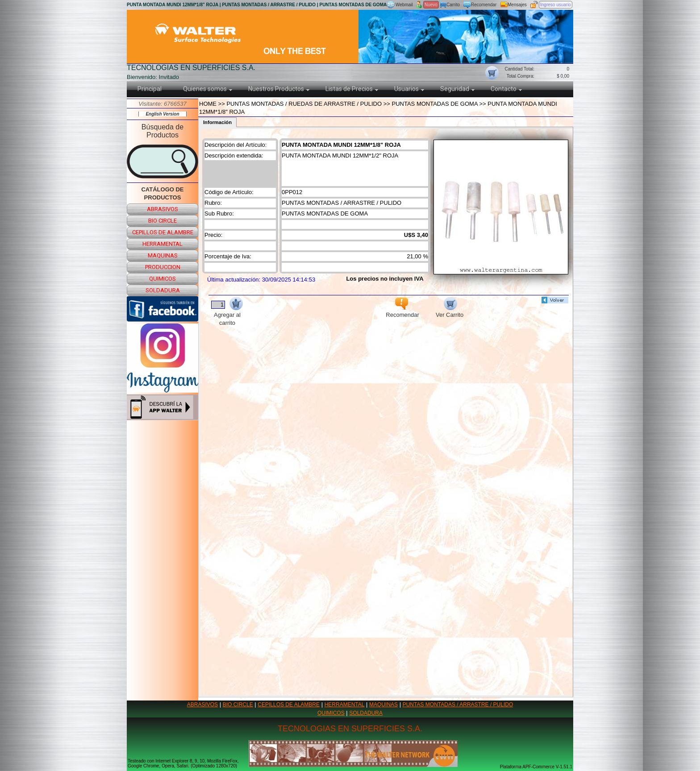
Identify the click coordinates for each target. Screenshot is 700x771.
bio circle (162, 221)
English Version (162, 114)
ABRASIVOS (202, 705)
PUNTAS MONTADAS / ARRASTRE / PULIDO (458, 705)
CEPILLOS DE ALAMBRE (289, 705)
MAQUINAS (383, 705)
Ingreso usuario (556, 5)
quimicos (162, 279)
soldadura (163, 290)
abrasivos (162, 209)
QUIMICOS (331, 713)
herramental (162, 244)
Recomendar (484, 5)
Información (217, 122)
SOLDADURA (366, 713)
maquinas (163, 255)
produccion (163, 267)
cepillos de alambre (163, 232)
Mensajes (517, 5)
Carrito (453, 5)
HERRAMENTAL (345, 705)
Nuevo (431, 5)
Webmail (404, 5)
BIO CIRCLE (238, 705)
